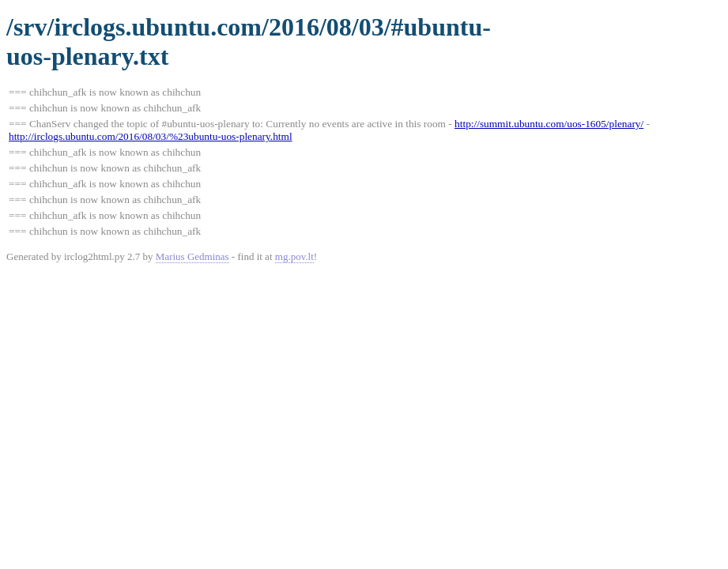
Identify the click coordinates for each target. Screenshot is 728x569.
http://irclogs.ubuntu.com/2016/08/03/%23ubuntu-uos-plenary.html (151, 136)
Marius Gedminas (192, 256)
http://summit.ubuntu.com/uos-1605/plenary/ (549, 124)
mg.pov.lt (294, 256)
